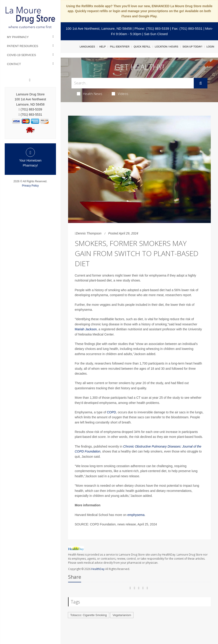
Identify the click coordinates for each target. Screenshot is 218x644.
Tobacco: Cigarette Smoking (89, 615)
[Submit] (200, 83)
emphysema (136, 515)
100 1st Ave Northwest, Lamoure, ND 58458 (99, 28)
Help (103, 47)
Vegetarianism (122, 615)
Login (210, 47)
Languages (87, 47)
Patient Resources (23, 46)
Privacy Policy (30, 186)
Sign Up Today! (192, 47)
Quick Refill (142, 47)
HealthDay (98, 569)
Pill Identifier (120, 47)
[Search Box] (133, 83)
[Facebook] (30, 80)
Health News (90, 94)
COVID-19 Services (21, 55)
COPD (111, 412)
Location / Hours (167, 47)
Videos (120, 94)
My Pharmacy (18, 37)
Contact (14, 64)
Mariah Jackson (86, 329)
